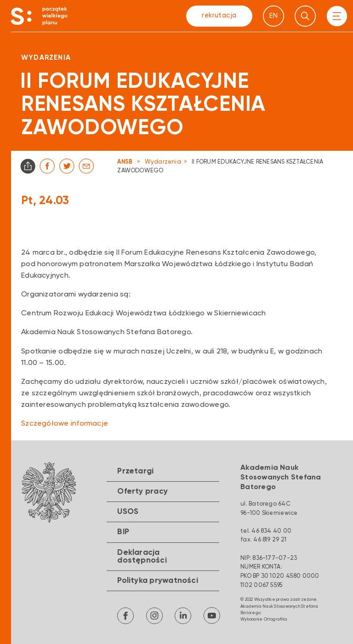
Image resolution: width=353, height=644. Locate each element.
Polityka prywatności (158, 581)
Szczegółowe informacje (65, 424)
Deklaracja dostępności (142, 557)
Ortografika (276, 619)
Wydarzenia (163, 162)
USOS (128, 512)
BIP (123, 532)
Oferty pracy (142, 492)
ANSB (125, 162)
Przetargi (135, 471)
